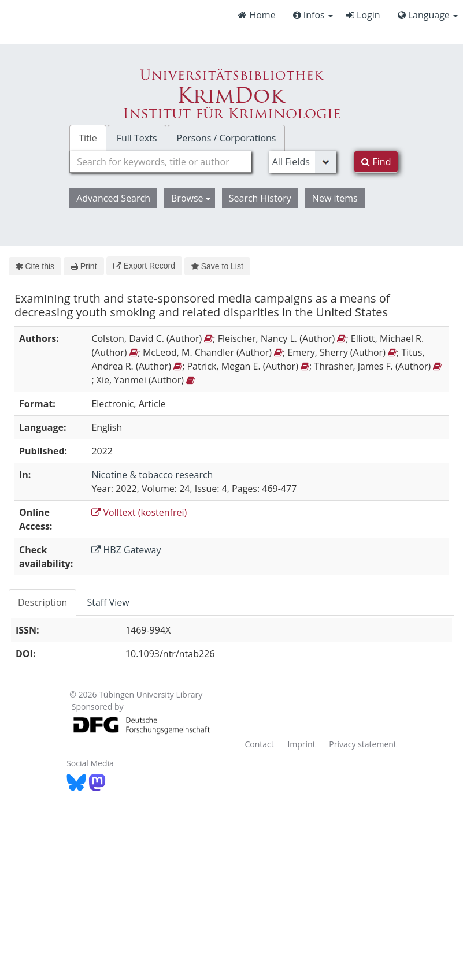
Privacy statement (363, 744)
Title (88, 138)
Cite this (35, 266)
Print (84, 266)
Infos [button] (313, 15)
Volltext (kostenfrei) (139, 512)
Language (428, 15)
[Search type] (303, 162)
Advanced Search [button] (113, 198)
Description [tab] (42, 602)
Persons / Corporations (227, 138)
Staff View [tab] (108, 602)
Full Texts (137, 138)
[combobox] (160, 162)
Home (257, 15)
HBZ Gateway (126, 550)
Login (363, 15)
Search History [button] (260, 198)
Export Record (144, 266)
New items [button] (335, 198)
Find (376, 162)
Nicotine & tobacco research (152, 475)
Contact (259, 744)
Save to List (217, 266)
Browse (191, 198)
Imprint (301, 744)
